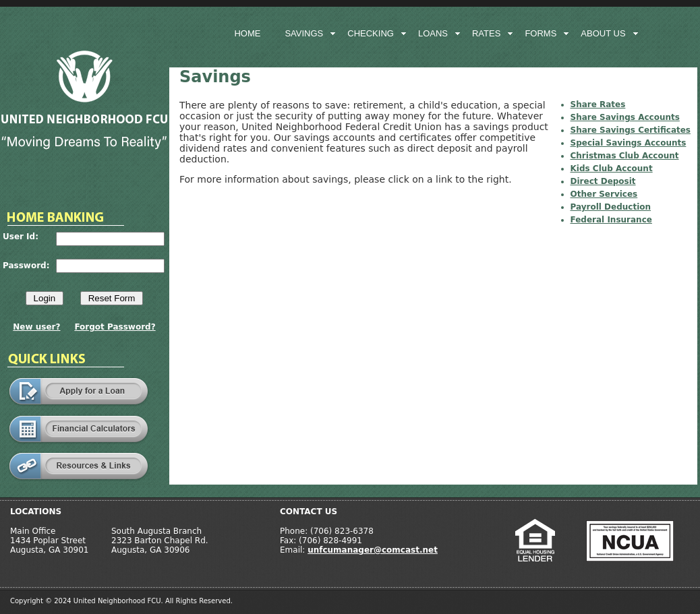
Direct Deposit (603, 181)
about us (603, 33)
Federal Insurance (611, 220)
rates (486, 33)
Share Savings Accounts (625, 117)
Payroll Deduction (611, 207)
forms (541, 33)
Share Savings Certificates (631, 130)
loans (433, 33)
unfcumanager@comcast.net (373, 550)
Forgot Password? (115, 327)
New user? (36, 327)
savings (304, 33)
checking (371, 33)
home (247, 33)
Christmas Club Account (625, 156)
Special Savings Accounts (629, 143)
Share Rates (598, 104)
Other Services (604, 194)
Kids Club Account (612, 168)
